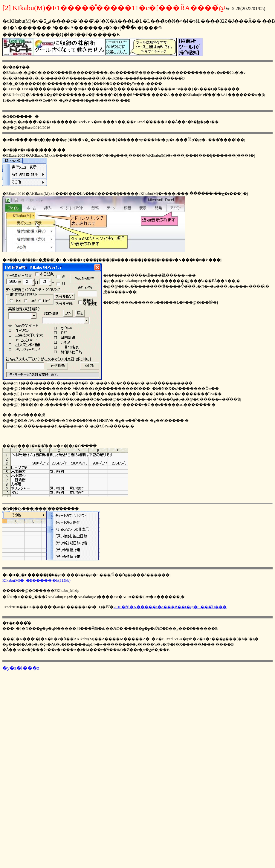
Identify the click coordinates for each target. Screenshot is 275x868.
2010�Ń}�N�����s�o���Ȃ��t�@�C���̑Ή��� (170, 607)
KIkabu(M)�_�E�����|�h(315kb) (36, 580)
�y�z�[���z (21, 668)
